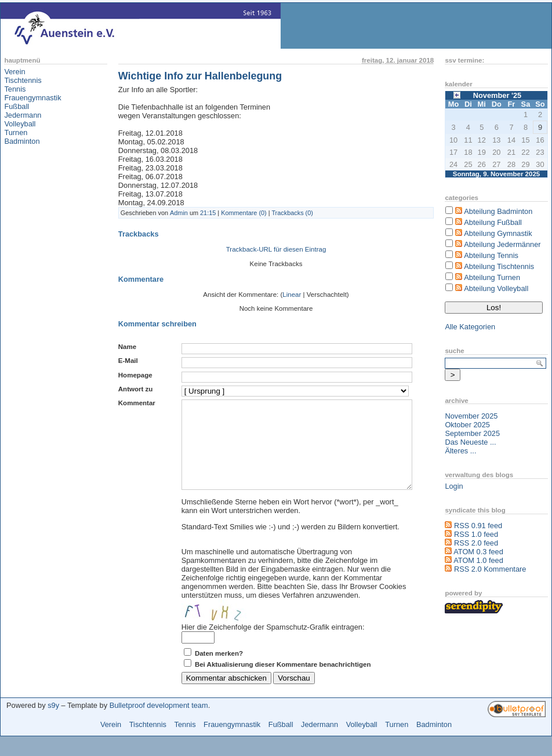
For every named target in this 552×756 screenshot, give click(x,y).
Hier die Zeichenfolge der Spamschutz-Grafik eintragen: (273, 644)
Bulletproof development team (159, 723)
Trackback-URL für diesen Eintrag (276, 249)
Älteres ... (460, 451)
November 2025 (471, 416)
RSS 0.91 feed (478, 526)
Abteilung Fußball (493, 222)
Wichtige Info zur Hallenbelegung (200, 76)
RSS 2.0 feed (476, 543)
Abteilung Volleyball (496, 288)
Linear (292, 295)
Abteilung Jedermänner (502, 244)
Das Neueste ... (470, 442)
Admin (179, 213)
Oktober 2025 (467, 425)
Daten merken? (219, 671)
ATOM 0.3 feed (478, 552)
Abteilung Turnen (492, 277)
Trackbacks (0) (292, 213)
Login (454, 486)
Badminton (22, 141)
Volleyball (20, 124)
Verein (14, 72)
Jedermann (23, 115)
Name (127, 347)
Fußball (17, 106)
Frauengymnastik (32, 98)
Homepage (135, 375)
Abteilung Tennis (491, 255)
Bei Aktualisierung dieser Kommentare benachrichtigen (283, 682)
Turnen (16, 132)
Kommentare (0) (244, 213)
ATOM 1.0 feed (478, 560)
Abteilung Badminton (498, 211)
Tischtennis (23, 80)
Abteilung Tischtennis (499, 266)
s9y (53, 723)
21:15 (208, 213)
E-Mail (128, 361)
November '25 (497, 95)
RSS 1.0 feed (476, 534)
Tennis (15, 89)
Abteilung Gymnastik (498, 233)
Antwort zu (135, 389)
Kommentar (137, 403)
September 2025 (472, 433)
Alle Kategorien (470, 327)
